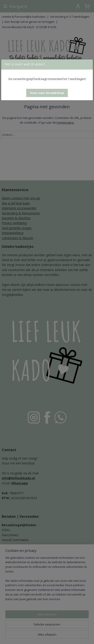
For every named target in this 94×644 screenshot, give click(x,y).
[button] (47, 93)
